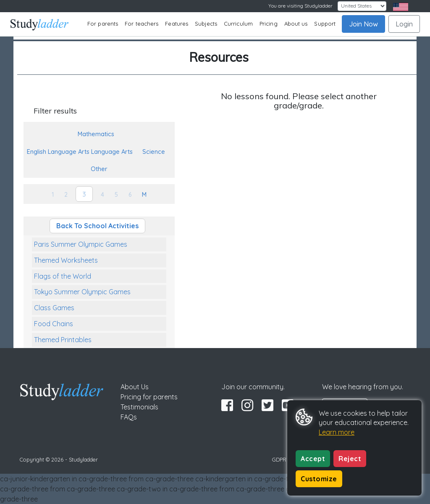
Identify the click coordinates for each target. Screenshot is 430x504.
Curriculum (238, 24)
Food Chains (54, 324)
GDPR (279, 459)
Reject (350, 459)
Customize (319, 479)
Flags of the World (63, 276)
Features (177, 24)
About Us (135, 387)
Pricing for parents (149, 397)
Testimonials (139, 407)
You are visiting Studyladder (300, 6)
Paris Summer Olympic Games (81, 244)
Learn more (337, 432)
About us (296, 24)
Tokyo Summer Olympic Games (82, 292)
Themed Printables (63, 340)
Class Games (54, 308)
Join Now (363, 24)
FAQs (129, 417)
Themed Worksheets (66, 260)
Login (404, 24)
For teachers (142, 24)
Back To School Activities (97, 226)
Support (325, 24)
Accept (313, 459)
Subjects (206, 24)
